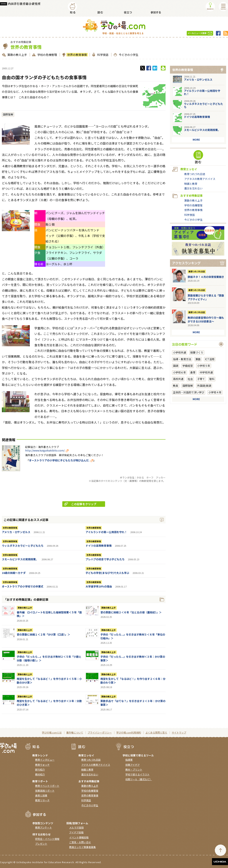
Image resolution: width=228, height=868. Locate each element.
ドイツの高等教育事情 (99, 546)
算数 (198, 359)
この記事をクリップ (80, 504)
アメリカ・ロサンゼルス (16, 532)
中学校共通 (206, 372)
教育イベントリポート (47, 786)
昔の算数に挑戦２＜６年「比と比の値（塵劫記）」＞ (131, 612)
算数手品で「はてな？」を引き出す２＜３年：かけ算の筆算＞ (133, 703)
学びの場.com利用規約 (129, 732)
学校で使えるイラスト (137, 774)
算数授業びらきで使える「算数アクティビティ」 (206, 297)
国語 (176, 366)
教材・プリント (134, 770)
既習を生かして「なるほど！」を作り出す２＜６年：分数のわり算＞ (133, 681)
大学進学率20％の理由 (99, 586)
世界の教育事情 (77, 55)
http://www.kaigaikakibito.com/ (47, 450)
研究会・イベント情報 (47, 839)
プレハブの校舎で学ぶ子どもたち (105, 559)
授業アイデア (133, 765)
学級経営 (188, 366)
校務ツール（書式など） (139, 779)
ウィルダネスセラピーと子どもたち (23, 546)
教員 (176, 386)
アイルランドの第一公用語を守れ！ (106, 532)
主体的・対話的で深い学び (189, 392)
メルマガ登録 (76, 827)
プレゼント (41, 844)
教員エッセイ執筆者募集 (82, 847)
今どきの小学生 (128, 55)
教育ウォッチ (42, 765)
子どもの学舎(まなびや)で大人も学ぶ (107, 573)
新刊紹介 (40, 770)
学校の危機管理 (47, 55)
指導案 (129, 760)
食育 (193, 372)
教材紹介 (40, 774)
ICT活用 (210, 359)
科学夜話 (102, 55)
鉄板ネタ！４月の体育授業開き (206, 277)
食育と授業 (41, 795)
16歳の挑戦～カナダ (14, 573)
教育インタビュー (45, 760)
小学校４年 (215, 392)
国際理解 (8, 114)
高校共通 (178, 379)
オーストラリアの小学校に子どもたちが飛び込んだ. (61, 460)
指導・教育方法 (182, 359)
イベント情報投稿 (79, 837)
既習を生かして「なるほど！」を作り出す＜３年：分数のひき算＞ (49, 703)
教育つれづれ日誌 (195, 174)
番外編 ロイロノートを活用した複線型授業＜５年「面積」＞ (49, 614)
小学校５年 (204, 366)
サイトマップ (179, 732)
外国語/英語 (204, 386)
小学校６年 (179, 372)
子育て (201, 379)
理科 (212, 379)
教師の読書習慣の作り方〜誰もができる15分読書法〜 (206, 319)
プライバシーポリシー (100, 732)
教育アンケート (44, 827)
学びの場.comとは (52, 732)
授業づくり (197, 352)
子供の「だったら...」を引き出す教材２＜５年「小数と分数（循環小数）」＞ (49, 658)
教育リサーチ (42, 800)
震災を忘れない (193, 188)
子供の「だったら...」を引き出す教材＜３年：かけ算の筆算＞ (133, 658)
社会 (190, 379)
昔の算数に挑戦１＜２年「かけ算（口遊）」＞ (43, 634)
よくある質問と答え (156, 732)
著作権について (75, 732)
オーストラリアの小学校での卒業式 (23, 586)
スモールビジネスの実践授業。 (20, 559)
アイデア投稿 (76, 832)
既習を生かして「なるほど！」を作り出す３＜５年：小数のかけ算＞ (49, 681)
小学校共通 (179, 352)
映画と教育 (191, 184)
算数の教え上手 (17, 55)
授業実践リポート (45, 791)
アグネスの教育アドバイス (200, 179)
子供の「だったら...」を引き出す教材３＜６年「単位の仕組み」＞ (133, 636)
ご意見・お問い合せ (80, 842)
